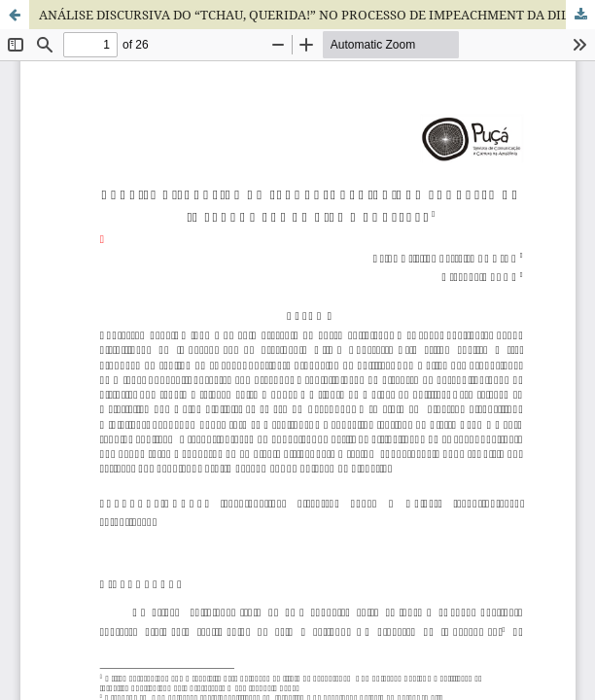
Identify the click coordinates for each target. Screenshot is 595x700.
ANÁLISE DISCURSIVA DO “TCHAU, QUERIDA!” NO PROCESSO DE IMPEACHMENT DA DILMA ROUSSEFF (317, 15)
